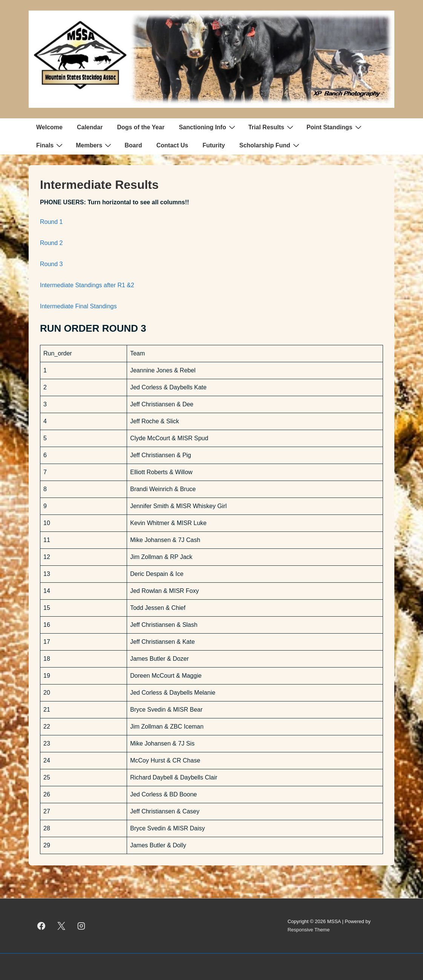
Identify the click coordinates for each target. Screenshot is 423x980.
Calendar (90, 127)
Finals (50, 145)
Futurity (214, 145)
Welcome (49, 127)
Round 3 (51, 264)
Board (133, 145)
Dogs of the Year (141, 127)
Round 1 (51, 222)
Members (94, 145)
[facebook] (41, 926)
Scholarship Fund (270, 145)
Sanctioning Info (208, 127)
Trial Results (272, 127)
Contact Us (172, 145)
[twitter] (61, 926)
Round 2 (51, 243)
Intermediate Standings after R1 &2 (88, 285)
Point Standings (335, 127)
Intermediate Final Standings (78, 306)
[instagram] (81, 926)
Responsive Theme (309, 930)
